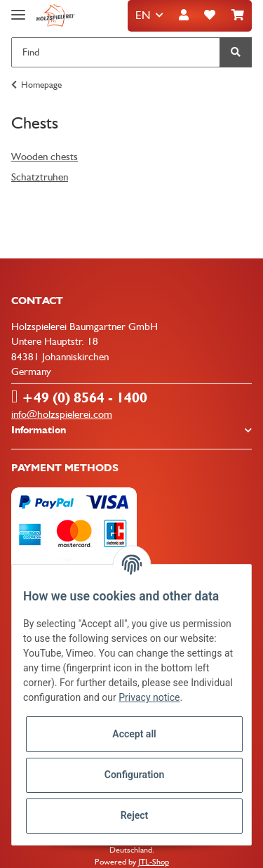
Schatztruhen (40, 177)
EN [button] (143, 15)
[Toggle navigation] (18, 9)
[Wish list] (210, 16)
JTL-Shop (154, 862)
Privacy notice (149, 697)
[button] (184, 16)
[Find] (116, 52)
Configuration (134, 775)
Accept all (134, 734)
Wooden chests (45, 157)
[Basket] (238, 16)
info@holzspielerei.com (62, 414)
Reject (135, 815)
